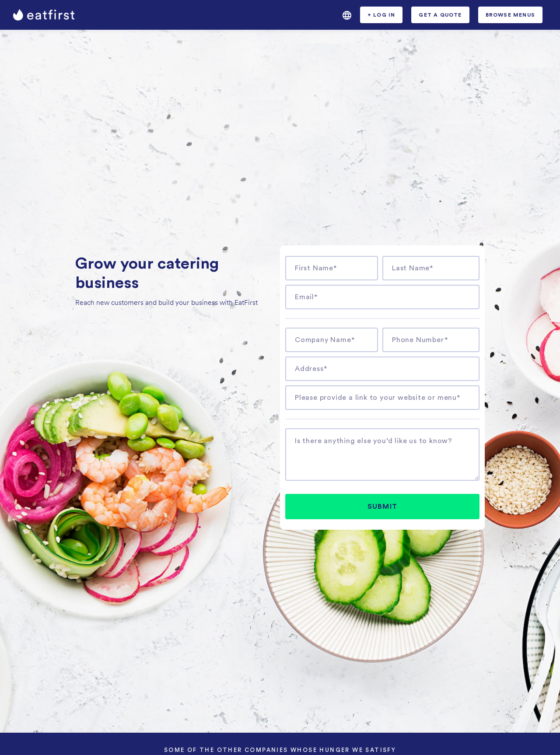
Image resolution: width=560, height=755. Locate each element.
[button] (347, 15)
